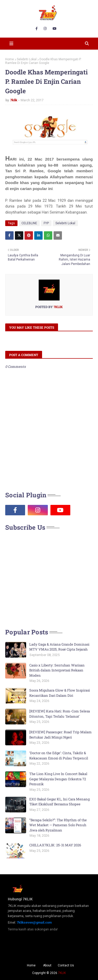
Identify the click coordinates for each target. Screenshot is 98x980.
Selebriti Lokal (27, 59)
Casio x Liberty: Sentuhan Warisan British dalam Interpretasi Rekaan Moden (57, 670)
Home (10, 59)
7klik (14, 100)
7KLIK (62, 973)
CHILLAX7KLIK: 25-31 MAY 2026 (55, 845)
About (47, 965)
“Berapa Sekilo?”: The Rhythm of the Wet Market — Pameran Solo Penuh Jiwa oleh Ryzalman (58, 825)
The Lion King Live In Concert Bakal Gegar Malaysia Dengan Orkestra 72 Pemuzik (58, 779)
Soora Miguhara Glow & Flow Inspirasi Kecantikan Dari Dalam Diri (60, 693)
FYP (46, 223)
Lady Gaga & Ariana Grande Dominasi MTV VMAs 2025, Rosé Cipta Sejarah (59, 647)
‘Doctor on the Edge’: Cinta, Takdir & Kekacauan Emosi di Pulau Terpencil (59, 755)
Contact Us (66, 965)
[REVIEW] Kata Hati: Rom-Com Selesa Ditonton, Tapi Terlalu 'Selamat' (60, 714)
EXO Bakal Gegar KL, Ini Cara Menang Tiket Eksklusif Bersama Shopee (59, 802)
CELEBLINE (29, 223)
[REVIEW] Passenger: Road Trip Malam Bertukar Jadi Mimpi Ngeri (60, 735)
